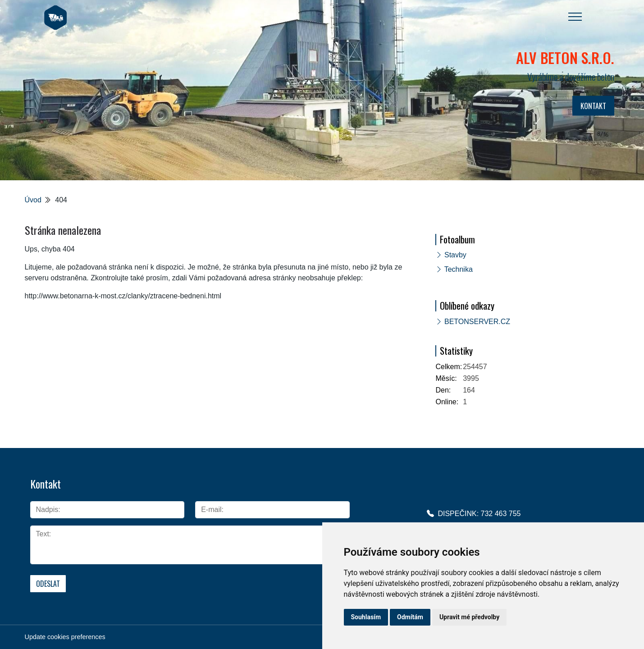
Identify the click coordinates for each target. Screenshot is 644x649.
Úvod (33, 200)
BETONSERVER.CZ (477, 322)
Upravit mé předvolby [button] (469, 617)
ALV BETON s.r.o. (565, 57)
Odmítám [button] (410, 617)
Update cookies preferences (65, 637)
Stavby (455, 255)
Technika (459, 269)
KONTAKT (593, 106)
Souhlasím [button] (366, 617)
